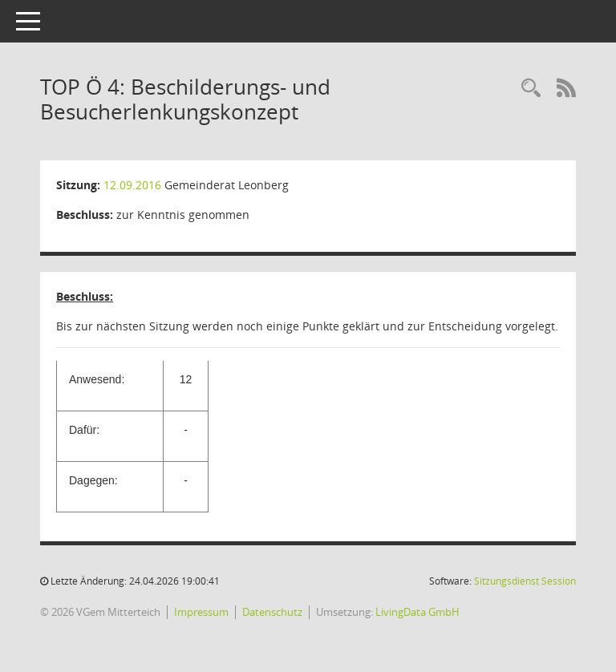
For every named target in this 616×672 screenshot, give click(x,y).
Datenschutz (272, 612)
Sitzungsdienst (525, 581)
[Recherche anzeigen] (531, 89)
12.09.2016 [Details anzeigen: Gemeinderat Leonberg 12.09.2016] (132, 185)
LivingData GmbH (417, 612)
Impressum (201, 612)
